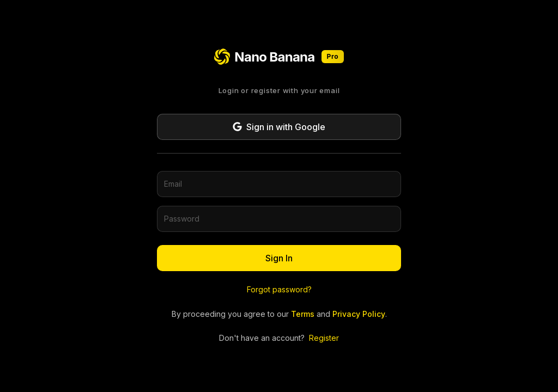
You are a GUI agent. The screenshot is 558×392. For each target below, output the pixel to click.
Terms (303, 314)
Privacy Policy (359, 314)
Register (324, 338)
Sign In (279, 258)
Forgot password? (279, 289)
